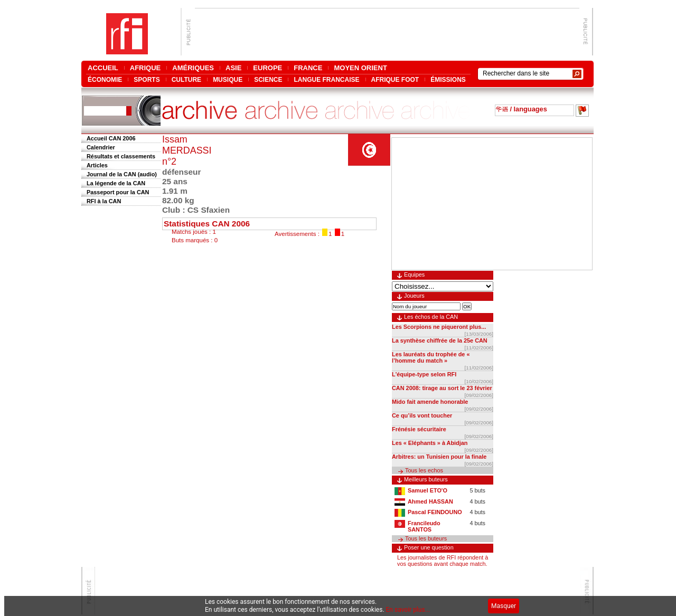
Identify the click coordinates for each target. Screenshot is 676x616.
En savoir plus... (408, 610)
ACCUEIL (103, 68)
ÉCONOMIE (105, 79)
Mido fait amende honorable (430, 402)
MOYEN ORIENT (360, 68)
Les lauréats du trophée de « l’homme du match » (431, 357)
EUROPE (267, 68)
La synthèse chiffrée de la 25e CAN (440, 340)
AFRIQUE (145, 68)
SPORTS (147, 79)
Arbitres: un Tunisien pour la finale (439, 457)
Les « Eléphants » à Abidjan (430, 443)
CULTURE (186, 79)
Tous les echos (424, 470)
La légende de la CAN (116, 183)
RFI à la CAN (104, 201)
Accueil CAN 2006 (111, 138)
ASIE (233, 68)
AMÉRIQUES (193, 68)
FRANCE (308, 68)
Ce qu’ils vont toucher (422, 415)
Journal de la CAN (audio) (122, 174)
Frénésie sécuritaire (419, 429)
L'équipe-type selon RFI (424, 374)
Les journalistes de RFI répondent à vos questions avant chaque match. (443, 561)
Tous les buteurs (426, 538)
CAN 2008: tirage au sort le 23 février (442, 388)
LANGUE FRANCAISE (326, 79)
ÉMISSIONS (448, 79)
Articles (97, 165)
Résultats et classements (121, 156)
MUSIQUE (228, 79)
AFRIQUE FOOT (395, 79)
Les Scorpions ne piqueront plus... (439, 327)
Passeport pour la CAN (118, 192)
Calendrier (101, 147)
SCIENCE (268, 79)
